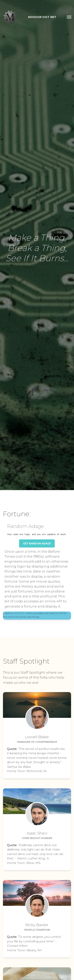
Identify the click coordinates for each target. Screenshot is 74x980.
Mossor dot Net (42, 17)
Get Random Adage (37, 543)
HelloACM (19, 613)
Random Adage (25, 526)
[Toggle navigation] (69, 17)
